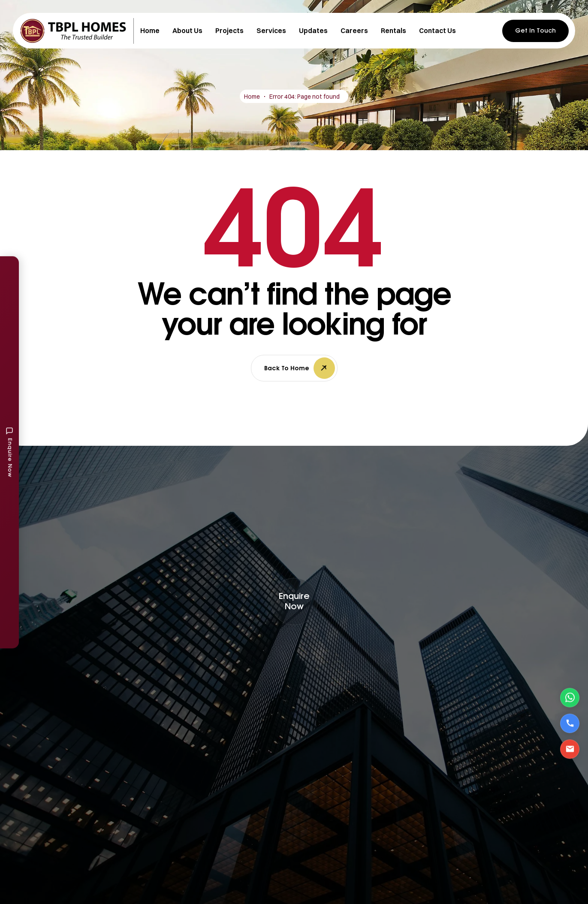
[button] (294, 602)
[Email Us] (570, 749)
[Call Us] (570, 723)
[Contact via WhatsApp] (570, 697)
